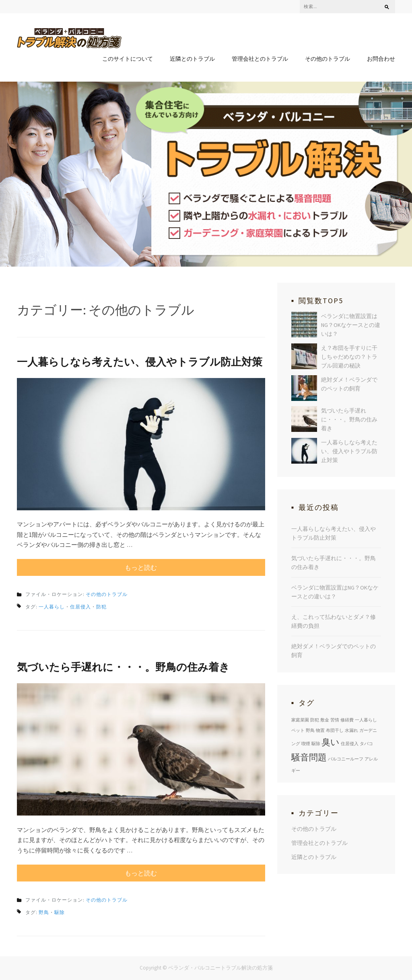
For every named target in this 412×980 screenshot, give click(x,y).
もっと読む (141, 567)
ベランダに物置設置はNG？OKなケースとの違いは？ (351, 325)
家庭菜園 (300, 720)
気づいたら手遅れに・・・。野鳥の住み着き (123, 667)
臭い (331, 742)
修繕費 (347, 720)
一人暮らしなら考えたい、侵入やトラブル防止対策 (140, 362)
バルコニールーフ (346, 759)
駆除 (60, 912)
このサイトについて (128, 59)
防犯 (101, 607)
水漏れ (351, 730)
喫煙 (306, 744)
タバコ (366, 744)
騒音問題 (309, 757)
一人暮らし (52, 607)
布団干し (335, 730)
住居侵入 (80, 607)
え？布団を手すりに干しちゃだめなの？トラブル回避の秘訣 (349, 357)
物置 (320, 730)
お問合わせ (381, 59)
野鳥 (44, 912)
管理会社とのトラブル (260, 59)
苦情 (335, 720)
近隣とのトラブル (192, 59)
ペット (298, 730)
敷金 (325, 720)
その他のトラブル (328, 59)
